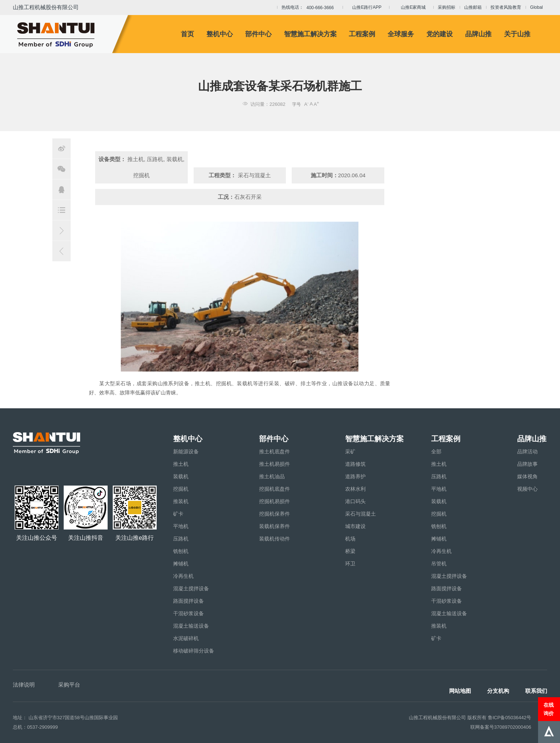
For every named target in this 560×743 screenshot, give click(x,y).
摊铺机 (181, 564)
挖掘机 (181, 489)
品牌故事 (527, 464)
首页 (187, 34)
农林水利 (355, 489)
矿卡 (178, 514)
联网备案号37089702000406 (501, 727)
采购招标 (447, 7)
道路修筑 (355, 464)
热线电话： (310, 8)
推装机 (181, 501)
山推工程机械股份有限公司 (46, 7)
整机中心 (220, 34)
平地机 (181, 526)
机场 (350, 539)
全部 (436, 452)
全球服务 (401, 34)
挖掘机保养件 (275, 514)
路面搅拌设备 (188, 601)
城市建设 (355, 526)
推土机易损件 (275, 464)
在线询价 (549, 709)
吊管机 (439, 564)
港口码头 (355, 501)
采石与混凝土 (361, 514)
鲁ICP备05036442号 (510, 718)
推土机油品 (272, 476)
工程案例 (362, 34)
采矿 (350, 452)
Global (536, 7)
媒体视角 (527, 476)
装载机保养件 (275, 526)
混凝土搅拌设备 (191, 588)
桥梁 (350, 551)
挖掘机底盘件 (275, 489)
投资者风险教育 (506, 7)
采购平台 (69, 685)
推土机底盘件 (275, 452)
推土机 (181, 464)
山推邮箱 (473, 7)
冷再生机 (183, 576)
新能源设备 (186, 452)
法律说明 (24, 685)
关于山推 (517, 34)
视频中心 (527, 489)
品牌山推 (478, 34)
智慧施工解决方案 (310, 34)
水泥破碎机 (186, 638)
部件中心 (258, 34)
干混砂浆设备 (188, 613)
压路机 (181, 539)
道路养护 (355, 476)
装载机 (181, 476)
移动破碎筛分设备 (194, 651)
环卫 (350, 564)
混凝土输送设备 (191, 626)
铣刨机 (181, 551)
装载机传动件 (275, 539)
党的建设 (440, 34)
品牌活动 (527, 452)
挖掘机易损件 (275, 501)
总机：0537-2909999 (35, 727)
